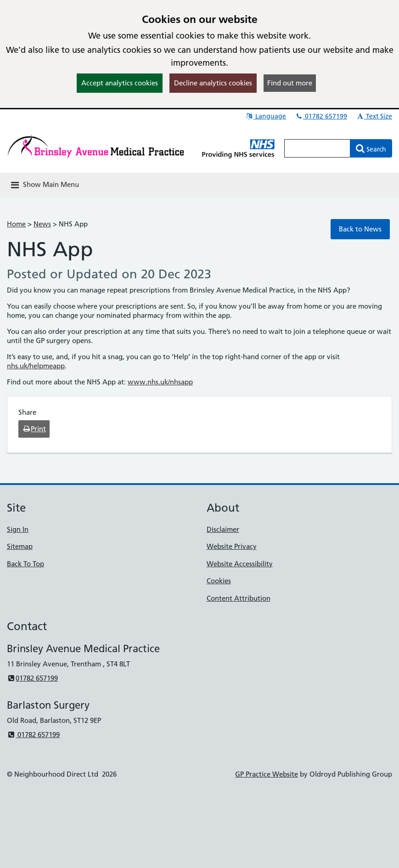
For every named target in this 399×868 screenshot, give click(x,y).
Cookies (219, 581)
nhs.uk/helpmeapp (36, 366)
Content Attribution (239, 598)
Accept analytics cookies (120, 83)
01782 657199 (321, 116)
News (42, 224)
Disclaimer (223, 529)
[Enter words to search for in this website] (317, 148)
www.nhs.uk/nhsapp (160, 382)
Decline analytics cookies (213, 83)
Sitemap (20, 546)
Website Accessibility (240, 564)
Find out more (290, 83)
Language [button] (266, 116)
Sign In (18, 529)
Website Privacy (232, 546)
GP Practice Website (267, 774)
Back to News (360, 229)
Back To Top (25, 564)
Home (16, 224)
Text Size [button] (374, 116)
